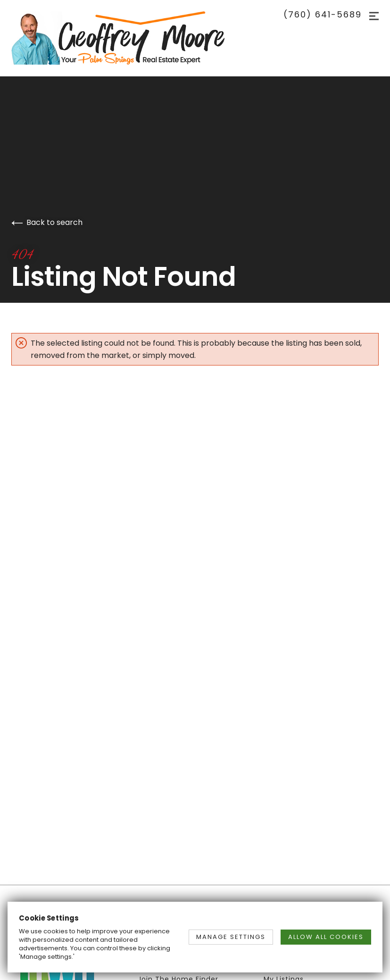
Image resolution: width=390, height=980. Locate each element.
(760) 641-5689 (323, 15)
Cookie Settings (49, 918)
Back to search (47, 222)
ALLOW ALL (326, 937)
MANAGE (231, 937)
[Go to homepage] (127, 38)
